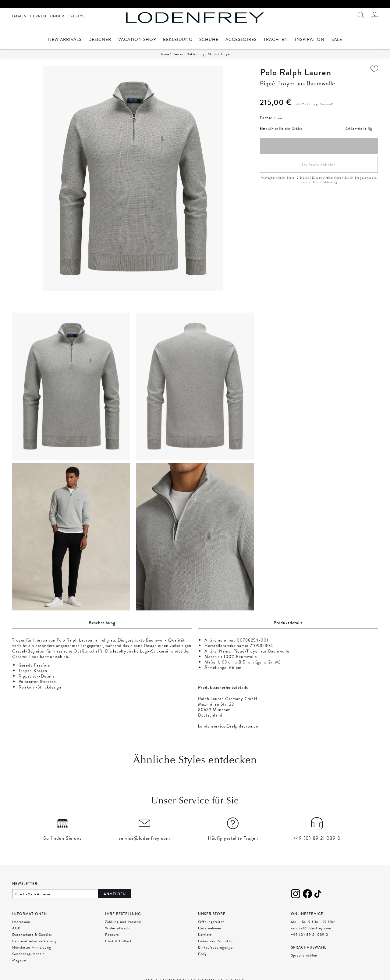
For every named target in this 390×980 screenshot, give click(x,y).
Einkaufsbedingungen (216, 947)
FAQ (202, 954)
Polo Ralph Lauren (296, 72)
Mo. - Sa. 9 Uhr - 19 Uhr (313, 922)
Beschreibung (102, 623)
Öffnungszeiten (211, 922)
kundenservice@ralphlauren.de (228, 726)
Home (164, 54)
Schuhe (209, 40)
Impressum (21, 922)
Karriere (205, 935)
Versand (326, 104)
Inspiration (310, 40)
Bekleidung (178, 40)
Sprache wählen (304, 955)
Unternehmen (210, 928)
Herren (38, 16)
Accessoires (241, 40)
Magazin (19, 960)
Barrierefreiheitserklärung (34, 941)
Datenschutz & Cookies (32, 935)
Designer (100, 40)
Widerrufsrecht (118, 928)
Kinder (57, 16)
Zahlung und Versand (123, 922)
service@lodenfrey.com (311, 928)
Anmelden (115, 894)
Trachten (276, 40)
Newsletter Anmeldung (32, 947)
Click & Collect (118, 941)
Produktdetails (288, 623)
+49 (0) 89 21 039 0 (310, 935)
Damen (19, 16)
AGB (16, 928)
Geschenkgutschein (28, 954)
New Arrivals (65, 40)
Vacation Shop (137, 40)
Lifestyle (77, 16)
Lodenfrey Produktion (217, 941)
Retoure (112, 935)
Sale (337, 40)
